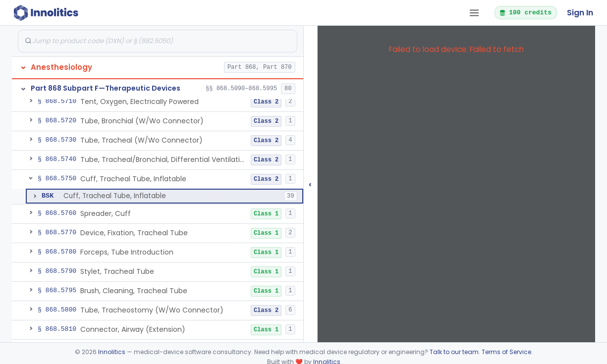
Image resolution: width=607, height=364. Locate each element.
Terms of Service (506, 352)
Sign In (580, 13)
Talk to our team (454, 352)
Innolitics (112, 352)
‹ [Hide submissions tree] (310, 184)
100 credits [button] (525, 12)
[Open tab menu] (474, 13)
